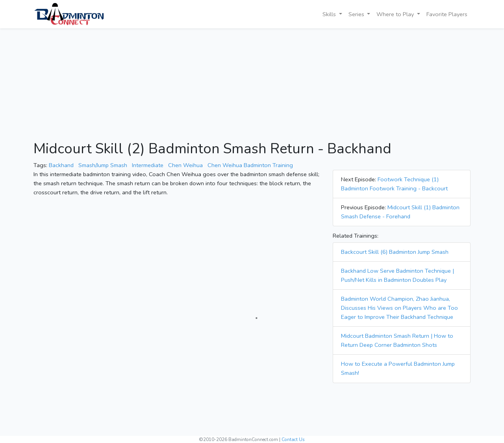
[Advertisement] (252, 85)
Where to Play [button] (396, 14)
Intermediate (148, 165)
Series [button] (357, 14)
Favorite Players (447, 14)
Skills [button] (330, 14)
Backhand (61, 165)
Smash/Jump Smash (103, 165)
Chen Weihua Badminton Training (250, 165)
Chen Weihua (185, 165)
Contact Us (293, 439)
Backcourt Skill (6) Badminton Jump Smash (395, 252)
